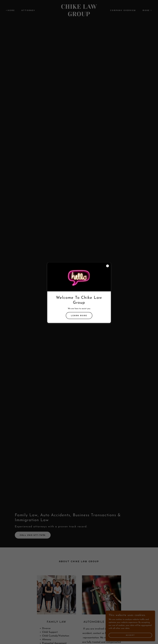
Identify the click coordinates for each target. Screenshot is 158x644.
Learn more (79, 316)
